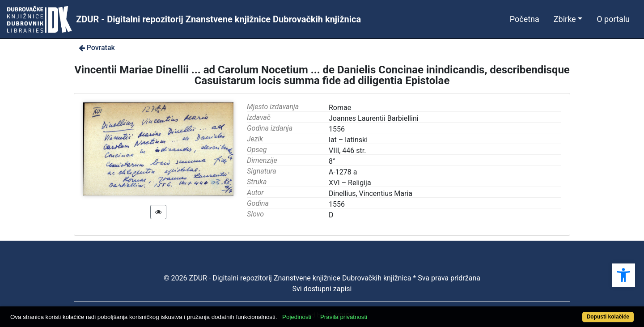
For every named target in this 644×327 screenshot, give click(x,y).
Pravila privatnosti (344, 317)
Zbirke (565, 19)
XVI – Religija (350, 183)
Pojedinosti (297, 317)
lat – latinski (348, 140)
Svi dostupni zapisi (322, 289)
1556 (337, 204)
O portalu (613, 19)
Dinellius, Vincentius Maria (371, 193)
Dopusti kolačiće (608, 317)
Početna (525, 19)
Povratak (96, 48)
